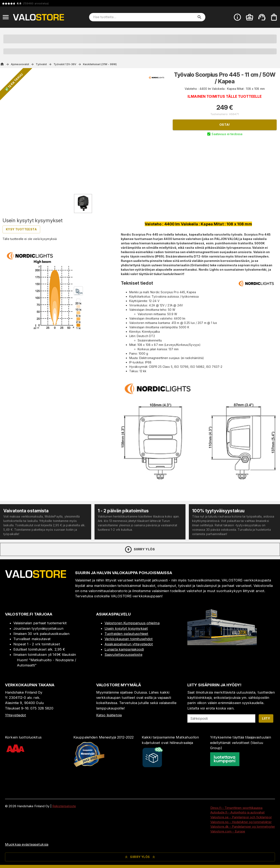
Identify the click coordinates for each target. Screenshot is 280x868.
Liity (266, 718)
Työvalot (41, 64)
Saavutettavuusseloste (123, 655)
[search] (199, 17)
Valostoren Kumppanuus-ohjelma (132, 623)
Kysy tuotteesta (21, 229)
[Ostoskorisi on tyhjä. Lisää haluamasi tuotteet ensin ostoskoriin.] (274, 17)
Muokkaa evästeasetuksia (27, 844)
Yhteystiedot (16, 715)
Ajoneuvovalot (20, 64)
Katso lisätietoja (109, 715)
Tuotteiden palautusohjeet (126, 634)
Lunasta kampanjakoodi (124, 649)
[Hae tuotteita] (144, 17)
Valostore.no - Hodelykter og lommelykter (241, 822)
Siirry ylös (140, 549)
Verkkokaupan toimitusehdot (129, 639)
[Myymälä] (222, 644)
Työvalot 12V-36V (65, 64)
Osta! (225, 125)
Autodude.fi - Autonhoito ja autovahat (238, 812)
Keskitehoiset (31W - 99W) (100, 64)
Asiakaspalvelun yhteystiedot (129, 644)
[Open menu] (6, 17)
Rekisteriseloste (64, 806)
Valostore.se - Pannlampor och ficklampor (241, 817)
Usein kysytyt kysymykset (126, 628)
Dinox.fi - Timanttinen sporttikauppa (237, 808)
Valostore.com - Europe (228, 831)
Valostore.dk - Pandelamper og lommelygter (243, 827)
